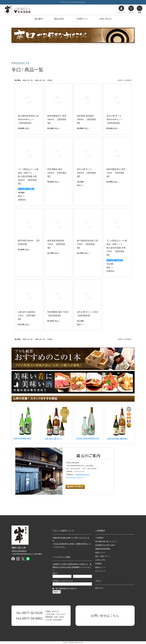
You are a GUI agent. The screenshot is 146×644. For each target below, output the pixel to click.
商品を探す (59, 19)
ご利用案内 (99, 538)
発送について (100, 553)
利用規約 (98, 564)
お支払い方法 (100, 560)
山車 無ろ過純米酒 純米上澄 (88, 438)
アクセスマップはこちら (76, 477)
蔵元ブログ (99, 588)
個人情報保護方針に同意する (66, 589)
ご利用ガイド (82, 19)
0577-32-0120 (29, 613)
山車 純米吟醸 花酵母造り (118, 439)
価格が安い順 (28, 80)
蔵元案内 (39, 19)
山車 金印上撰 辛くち (53, 439)
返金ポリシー (100, 567)
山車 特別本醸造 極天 (22, 438)
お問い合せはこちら (105, 616)
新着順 (50, 80)
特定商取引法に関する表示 (105, 545)
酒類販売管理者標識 (103, 549)
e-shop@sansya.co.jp (82, 474)
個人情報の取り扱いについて (106, 541)
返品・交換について (103, 556)
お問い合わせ (105, 19)
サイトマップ (100, 571)
